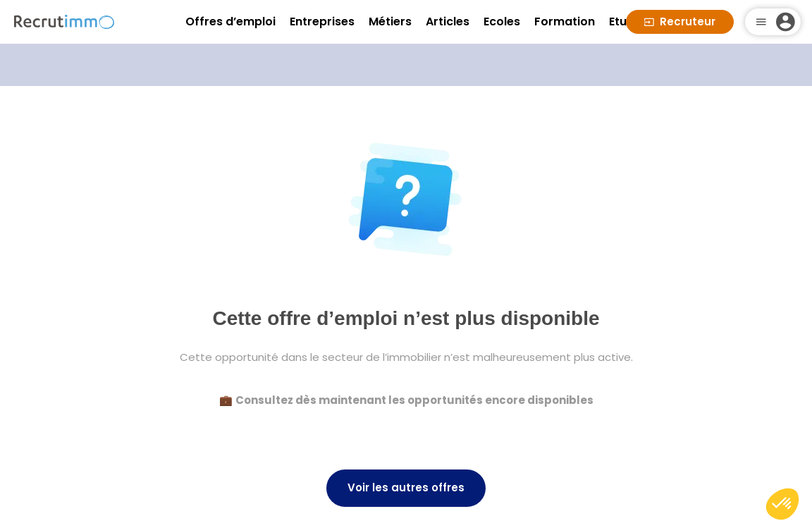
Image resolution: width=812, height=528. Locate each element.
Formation (565, 22)
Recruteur (680, 22)
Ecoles (502, 22)
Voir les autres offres (406, 487)
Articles (448, 22)
